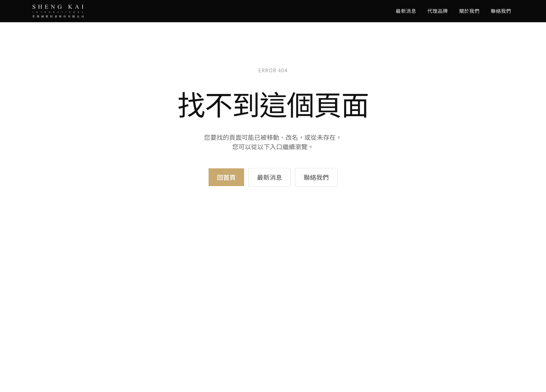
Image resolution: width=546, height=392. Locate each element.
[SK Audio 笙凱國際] (58, 11)
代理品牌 (438, 11)
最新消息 (406, 11)
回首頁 (226, 177)
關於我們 (469, 11)
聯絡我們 (501, 11)
